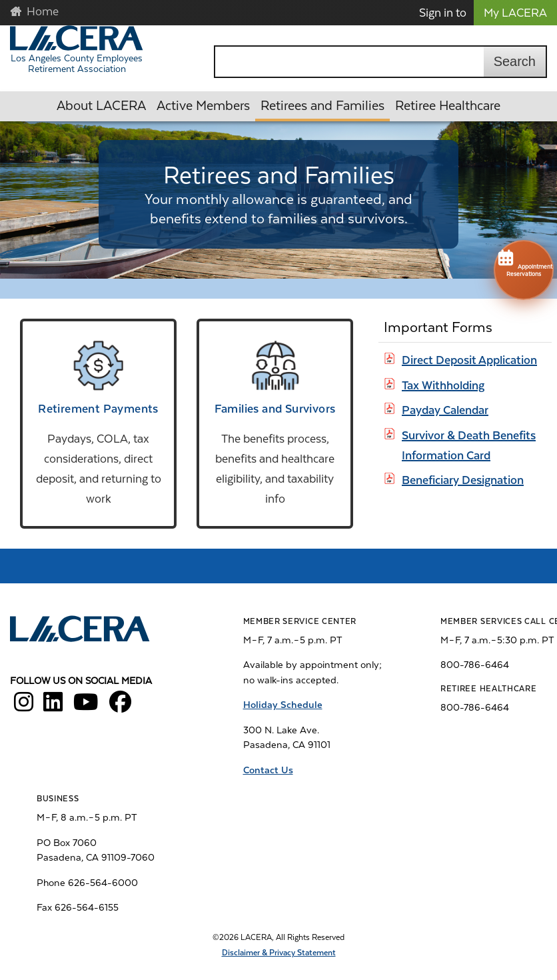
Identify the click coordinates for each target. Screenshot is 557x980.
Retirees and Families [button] (322, 106)
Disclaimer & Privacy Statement (279, 953)
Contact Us (268, 770)
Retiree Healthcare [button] (448, 106)
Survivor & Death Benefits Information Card (469, 445)
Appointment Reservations (524, 262)
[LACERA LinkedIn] (53, 707)
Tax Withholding (443, 385)
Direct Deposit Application (469, 360)
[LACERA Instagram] (24, 707)
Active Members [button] (203, 106)
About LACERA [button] (101, 106)
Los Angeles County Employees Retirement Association (77, 63)
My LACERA (515, 13)
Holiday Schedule (283, 705)
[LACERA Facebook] (120, 707)
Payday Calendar (445, 410)
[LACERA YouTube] (86, 707)
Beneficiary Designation (463, 480)
